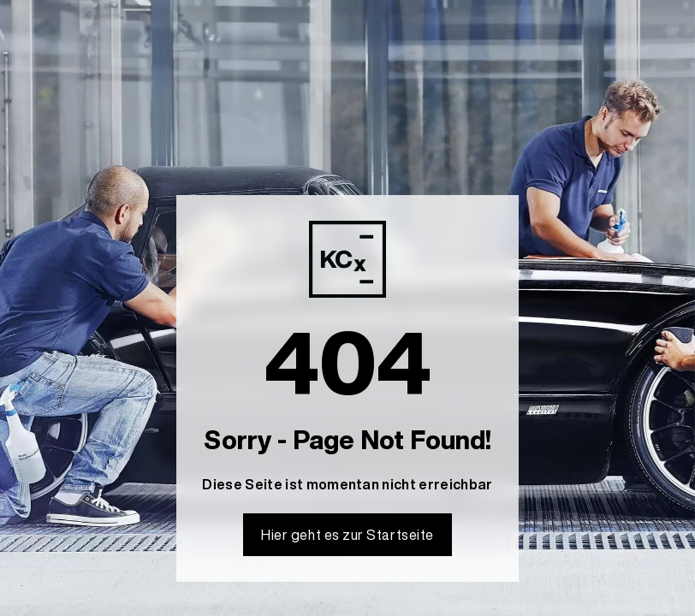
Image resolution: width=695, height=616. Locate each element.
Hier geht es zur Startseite (347, 535)
